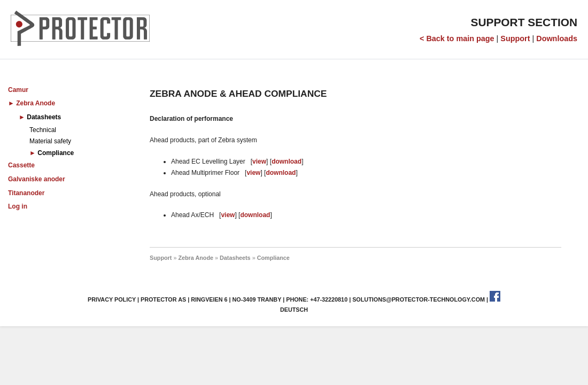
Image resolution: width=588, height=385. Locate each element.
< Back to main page (457, 38)
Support (515, 38)
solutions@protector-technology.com (419, 299)
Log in (18, 206)
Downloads (557, 38)
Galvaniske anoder (37, 179)
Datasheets (44, 117)
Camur (18, 90)
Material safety (50, 141)
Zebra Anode (36, 103)
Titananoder (26, 193)
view (259, 161)
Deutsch (294, 310)
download (287, 161)
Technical (43, 130)
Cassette (21, 165)
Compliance (56, 153)
